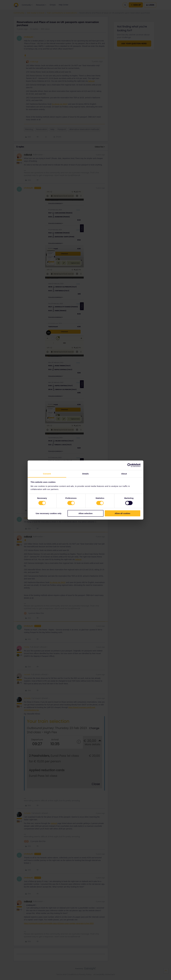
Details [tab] (85, 474)
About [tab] (124, 474)
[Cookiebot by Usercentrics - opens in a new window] (129, 465)
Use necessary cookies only (48, 513)
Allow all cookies (122, 513)
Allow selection (85, 513)
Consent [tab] (47, 474)
